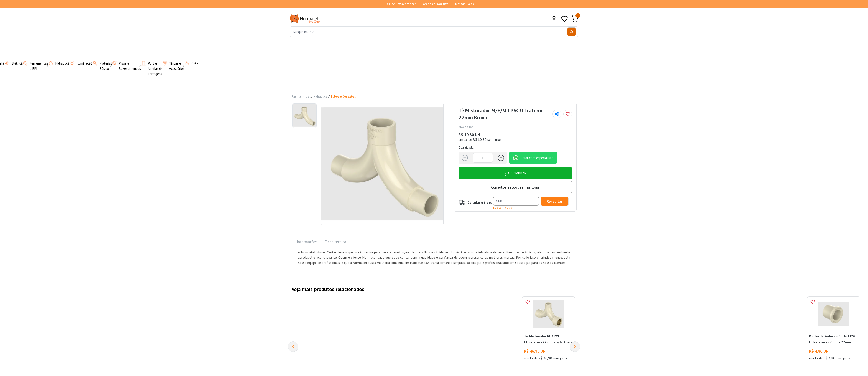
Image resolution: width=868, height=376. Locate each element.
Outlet (189, 63)
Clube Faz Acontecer (401, 4)
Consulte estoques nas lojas (515, 187)
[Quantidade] (483, 158)
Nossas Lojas (465, 4)
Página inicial (301, 96)
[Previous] (293, 347)
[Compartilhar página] (557, 114)
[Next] (575, 347)
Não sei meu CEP (503, 208)
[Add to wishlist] (568, 114)
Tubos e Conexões (343, 96)
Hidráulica (320, 96)
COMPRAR (515, 173)
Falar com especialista (533, 158)
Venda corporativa (436, 4)
